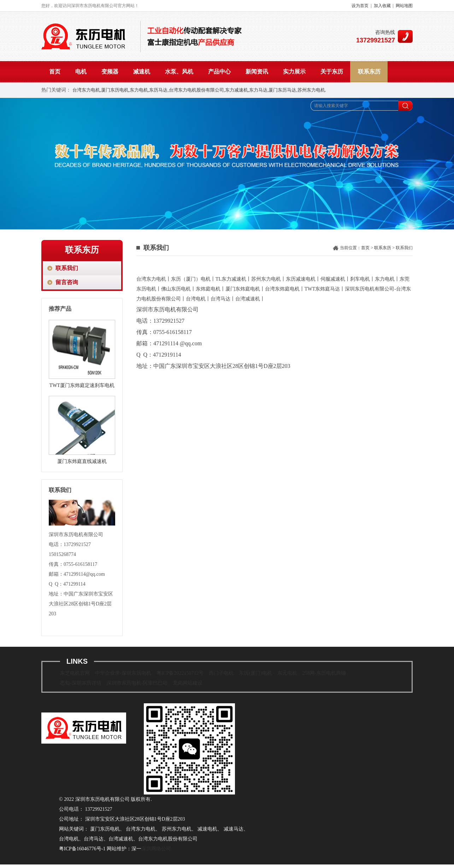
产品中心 (219, 72)
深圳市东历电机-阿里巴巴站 (137, 683)
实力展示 (294, 72)
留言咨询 (67, 282)
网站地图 (404, 6)
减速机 (142, 72)
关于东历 (332, 72)
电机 (81, 72)
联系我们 (67, 268)
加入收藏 (382, 6)
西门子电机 (221, 673)
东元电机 (287, 673)
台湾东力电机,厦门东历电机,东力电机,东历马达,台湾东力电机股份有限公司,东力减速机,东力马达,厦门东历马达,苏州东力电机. (199, 90)
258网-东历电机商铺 (324, 673)
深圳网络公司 (156, 849)
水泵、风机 (179, 72)
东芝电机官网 (75, 673)
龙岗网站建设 (188, 683)
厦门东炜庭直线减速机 (82, 461)
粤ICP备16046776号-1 (82, 849)
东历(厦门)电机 (255, 673)
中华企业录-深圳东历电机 (123, 673)
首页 (55, 72)
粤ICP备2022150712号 (180, 673)
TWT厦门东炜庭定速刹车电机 (82, 385)
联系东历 (369, 72)
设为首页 (360, 6)
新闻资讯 (257, 72)
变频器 (110, 72)
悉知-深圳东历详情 (81, 683)
